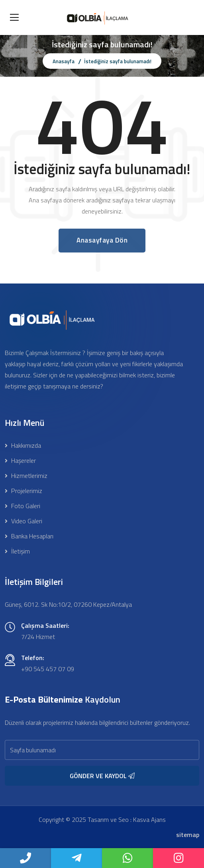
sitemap (188, 835)
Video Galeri (24, 521)
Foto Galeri (23, 506)
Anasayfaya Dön (102, 240)
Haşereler (20, 460)
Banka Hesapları (29, 536)
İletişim (17, 551)
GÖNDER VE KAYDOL (102, 776)
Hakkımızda (23, 445)
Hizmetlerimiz (26, 476)
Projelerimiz (24, 491)
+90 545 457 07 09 (48, 669)
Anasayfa (64, 61)
